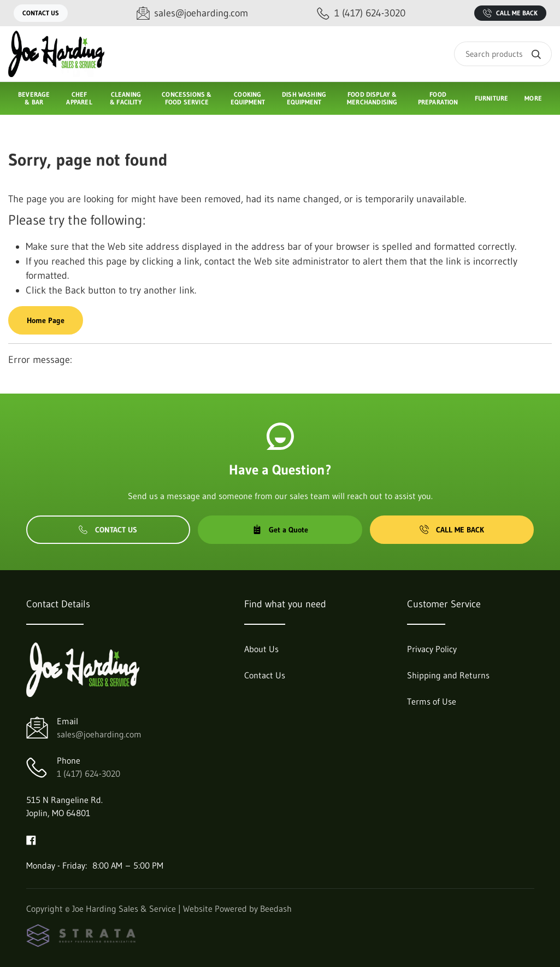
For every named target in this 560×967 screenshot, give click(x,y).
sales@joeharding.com (99, 734)
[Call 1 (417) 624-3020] (361, 13)
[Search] (503, 54)
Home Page (46, 320)
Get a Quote (280, 530)
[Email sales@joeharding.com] (192, 13)
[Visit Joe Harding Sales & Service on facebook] (31, 839)
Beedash (276, 909)
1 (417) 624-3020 (89, 773)
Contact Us (41, 13)
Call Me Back (510, 13)
